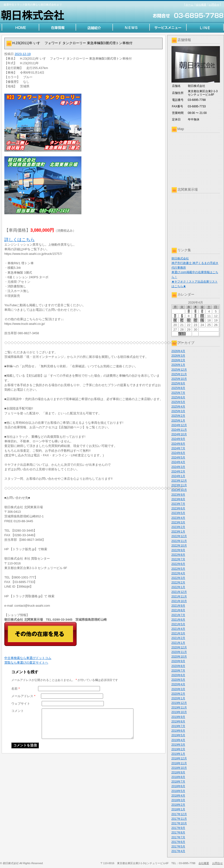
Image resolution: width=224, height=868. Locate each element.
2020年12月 (179, 647)
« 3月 (182, 334)
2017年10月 (179, 823)
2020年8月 (178, 666)
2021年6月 (178, 620)
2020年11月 (179, 652)
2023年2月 (178, 527)
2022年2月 (178, 583)
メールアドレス (23, 696)
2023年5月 (178, 513)
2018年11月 (179, 763)
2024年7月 (178, 448)
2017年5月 (178, 847)
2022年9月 (178, 550)
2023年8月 (178, 499)
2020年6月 (178, 675)
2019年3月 (178, 745)
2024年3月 (178, 467)
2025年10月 (179, 379)
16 (195, 320)
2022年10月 (179, 546)
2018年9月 (178, 772)
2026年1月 (178, 365)
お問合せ (214, 5)
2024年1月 (178, 476)
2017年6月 (178, 842)
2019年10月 (179, 712)
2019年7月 (178, 726)
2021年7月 (178, 615)
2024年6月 (178, 453)
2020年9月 (178, 661)
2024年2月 (178, 472)
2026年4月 (178, 351)
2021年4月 (178, 629)
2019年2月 (178, 749)
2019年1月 (178, 754)
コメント (18, 711)
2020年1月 (178, 698)
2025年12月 (179, 370)
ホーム (189, 5)
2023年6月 (178, 508)
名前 (16, 689)
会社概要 (201, 5)
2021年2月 (178, 638)
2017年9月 (178, 828)
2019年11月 (179, 708)
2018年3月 (178, 800)
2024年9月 (178, 439)
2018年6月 (178, 786)
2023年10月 (179, 490)
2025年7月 (178, 393)
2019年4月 (178, 740)
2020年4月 (178, 684)
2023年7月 (178, 504)
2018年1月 (178, 809)
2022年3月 (178, 578)
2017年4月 (178, 851)
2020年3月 (178, 689)
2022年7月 (178, 559)
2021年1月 (178, 643)
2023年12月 (179, 481)
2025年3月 (178, 411)
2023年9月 (178, 495)
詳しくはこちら (20, 240)
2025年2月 (178, 416)
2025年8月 (178, 388)
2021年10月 (179, 601)
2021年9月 (178, 606)
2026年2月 (178, 360)
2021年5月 (178, 624)
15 (189, 320)
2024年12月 (179, 425)
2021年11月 (179, 597)
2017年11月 (179, 819)
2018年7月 (178, 782)
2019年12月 (179, 703)
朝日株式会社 (180, 258)
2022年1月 (178, 587)
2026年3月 (178, 356)
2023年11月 (179, 485)
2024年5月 (178, 458)
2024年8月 (178, 444)
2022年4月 (178, 573)
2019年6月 (178, 731)
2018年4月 (178, 796)
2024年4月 (178, 462)
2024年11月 (179, 430)
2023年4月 (178, 518)
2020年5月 (178, 680)
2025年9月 (178, 383)
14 (182, 320)
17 (202, 320)
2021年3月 (178, 633)
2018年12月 (179, 758)
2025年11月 (179, 374)
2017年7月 (178, 837)
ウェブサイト (21, 704)
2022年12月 (179, 536)
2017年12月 (179, 814)
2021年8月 (178, 610)
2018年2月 (178, 805)
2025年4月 (178, 407)
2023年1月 (178, 532)
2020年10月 (179, 657)
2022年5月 (178, 569)
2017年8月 (178, 833)
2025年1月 (178, 421)
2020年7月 (178, 671)
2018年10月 (179, 768)
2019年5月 (178, 735)
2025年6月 (178, 397)
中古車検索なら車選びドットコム (28, 658)
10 (202, 316)
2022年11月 (179, 541)
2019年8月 (178, 722)
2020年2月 (178, 694)
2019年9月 (178, 717)
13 (175, 320)
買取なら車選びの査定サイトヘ (26, 663)
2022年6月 (178, 564)
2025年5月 (178, 402)
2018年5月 (178, 791)
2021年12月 (179, 592)
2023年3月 (178, 522)
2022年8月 (178, 555)
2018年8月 (178, 777)
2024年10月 (179, 434)
